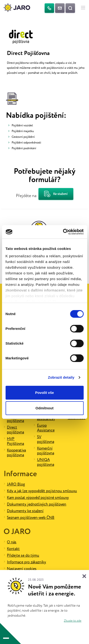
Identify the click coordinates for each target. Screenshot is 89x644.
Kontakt (13, 549)
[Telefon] (49, 8)
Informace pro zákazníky (26, 562)
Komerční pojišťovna (46, 451)
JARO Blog (16, 484)
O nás (12, 542)
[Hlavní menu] (83, 8)
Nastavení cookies (22, 569)
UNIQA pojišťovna (46, 462)
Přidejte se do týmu (23, 556)
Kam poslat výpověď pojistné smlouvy (38, 498)
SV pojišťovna (46, 439)
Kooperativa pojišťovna (16, 453)
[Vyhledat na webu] (70, 8)
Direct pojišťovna (15, 430)
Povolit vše (44, 393)
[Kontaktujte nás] (60, 8)
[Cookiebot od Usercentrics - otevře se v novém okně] (63, 232)
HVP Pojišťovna (15, 441)
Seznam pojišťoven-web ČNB (31, 518)
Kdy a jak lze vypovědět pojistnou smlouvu (42, 491)
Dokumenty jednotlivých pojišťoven (37, 504)
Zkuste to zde (73, 621)
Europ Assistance (46, 428)
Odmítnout (45, 408)
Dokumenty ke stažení (25, 511)
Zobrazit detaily (61, 377)
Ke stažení (56, 194)
